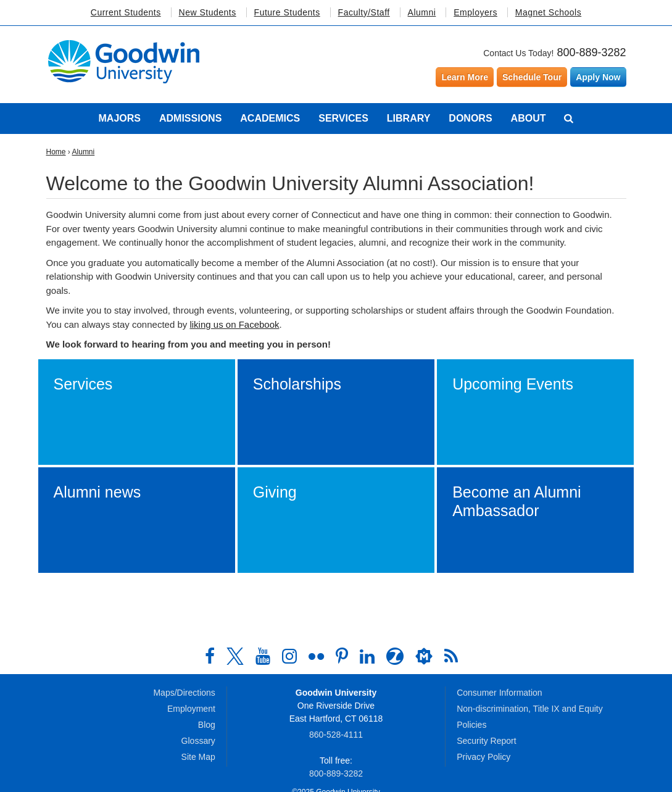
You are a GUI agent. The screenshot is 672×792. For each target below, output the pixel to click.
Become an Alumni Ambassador (516, 501)
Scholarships (297, 384)
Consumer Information (500, 693)
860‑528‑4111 (336, 735)
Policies (471, 725)
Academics (270, 118)
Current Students (126, 12)
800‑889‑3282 (336, 773)
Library (409, 118)
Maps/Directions (184, 693)
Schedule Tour (532, 77)
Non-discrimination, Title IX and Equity (530, 709)
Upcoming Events (513, 384)
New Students (208, 12)
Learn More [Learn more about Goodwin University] (464, 77)
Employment (191, 709)
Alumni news (97, 492)
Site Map (198, 757)
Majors (120, 118)
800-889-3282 (591, 52)
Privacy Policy (483, 757)
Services (343, 118)
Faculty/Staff (364, 12)
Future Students (287, 12)
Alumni (422, 12)
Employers (475, 12)
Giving (275, 492)
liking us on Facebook (234, 324)
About (529, 118)
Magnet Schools (548, 12)
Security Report (486, 741)
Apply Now (598, 77)
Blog (207, 725)
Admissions (190, 118)
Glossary (198, 741)
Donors (470, 118)
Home (56, 152)
